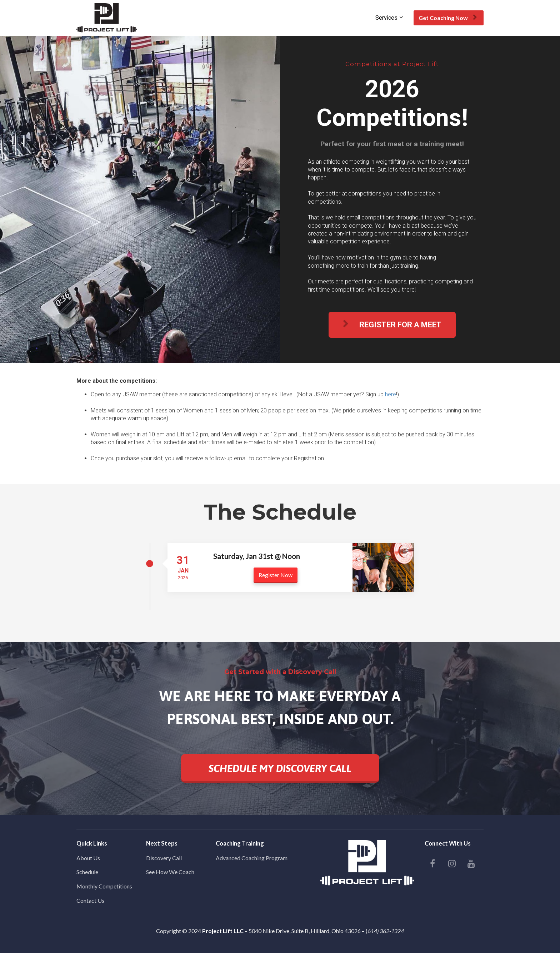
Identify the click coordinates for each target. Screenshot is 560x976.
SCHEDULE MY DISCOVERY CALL (280, 768)
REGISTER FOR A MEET (392, 324)
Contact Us (90, 900)
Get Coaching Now (448, 18)
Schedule (87, 872)
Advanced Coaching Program (252, 858)
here (391, 394)
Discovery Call (164, 858)
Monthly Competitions (104, 886)
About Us (88, 858)
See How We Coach (170, 872)
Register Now (276, 575)
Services (386, 18)
